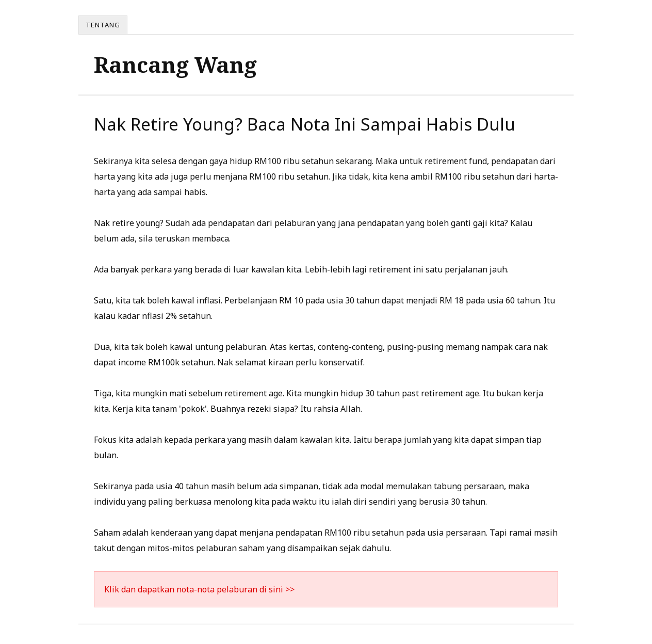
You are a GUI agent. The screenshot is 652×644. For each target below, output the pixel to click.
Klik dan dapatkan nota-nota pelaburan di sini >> (199, 589)
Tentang (103, 25)
